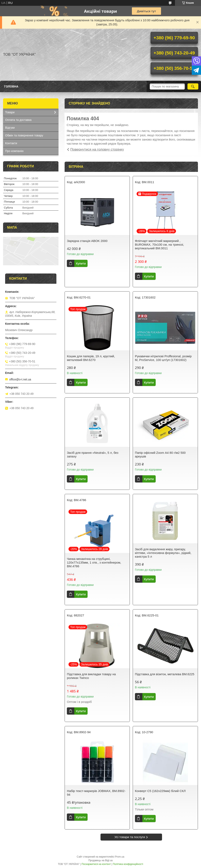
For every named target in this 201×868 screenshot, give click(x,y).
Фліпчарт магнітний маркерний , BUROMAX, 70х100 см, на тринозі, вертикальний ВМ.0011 (159, 245)
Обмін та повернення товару (24, 135)
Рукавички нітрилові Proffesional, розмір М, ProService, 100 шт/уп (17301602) (163, 358)
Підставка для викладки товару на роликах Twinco (91, 676)
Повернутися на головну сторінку (97, 149)
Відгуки (10, 128)
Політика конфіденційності (128, 864)
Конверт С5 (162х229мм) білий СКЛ (160, 791)
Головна (11, 86)
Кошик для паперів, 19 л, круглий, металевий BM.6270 (91, 358)
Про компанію (14, 151)
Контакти (11, 143)
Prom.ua (120, 857)
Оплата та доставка (18, 120)
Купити (81, 263)
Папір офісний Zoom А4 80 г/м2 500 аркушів (160, 454)
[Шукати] (193, 86)
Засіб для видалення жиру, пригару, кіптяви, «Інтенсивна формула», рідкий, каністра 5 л (163, 553)
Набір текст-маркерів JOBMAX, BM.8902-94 (96, 793)
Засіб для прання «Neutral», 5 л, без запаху (93, 454)
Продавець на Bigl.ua (100, 860)
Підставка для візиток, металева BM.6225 (165, 674)
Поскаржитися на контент (96, 864)
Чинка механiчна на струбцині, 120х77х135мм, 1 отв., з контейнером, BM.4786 (94, 562)
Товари (10, 112)
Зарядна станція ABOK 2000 (87, 241)
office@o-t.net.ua (20, 379)
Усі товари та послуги (130, 837)
